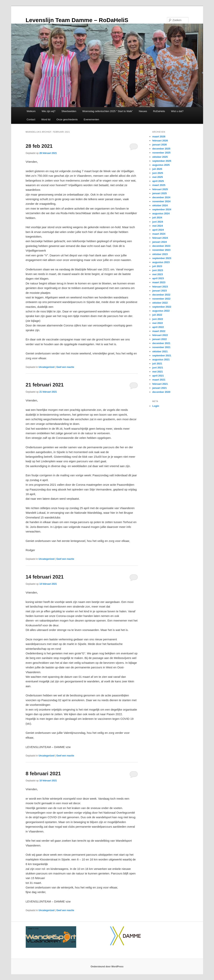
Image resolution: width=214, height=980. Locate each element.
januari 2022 (160, 339)
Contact (31, 119)
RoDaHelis (159, 111)
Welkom (31, 111)
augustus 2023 (161, 262)
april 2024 (158, 230)
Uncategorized (47, 367)
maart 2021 (159, 380)
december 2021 (161, 343)
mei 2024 (158, 226)
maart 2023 (159, 282)
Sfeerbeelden (69, 111)
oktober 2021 (160, 351)
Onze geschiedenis (67, 119)
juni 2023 (158, 270)
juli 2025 (157, 169)
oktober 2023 (160, 254)
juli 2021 (157, 364)
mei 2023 (158, 274)
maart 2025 (159, 185)
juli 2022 (157, 315)
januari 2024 (160, 242)
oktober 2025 (160, 157)
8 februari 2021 (43, 774)
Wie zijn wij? (49, 111)
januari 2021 (160, 388)
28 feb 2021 (39, 146)
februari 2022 (160, 335)
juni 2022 (158, 319)
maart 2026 (159, 137)
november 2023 (162, 250)
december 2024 (161, 197)
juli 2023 (157, 266)
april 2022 (158, 327)
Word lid (46, 119)
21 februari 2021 (45, 385)
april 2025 (158, 181)
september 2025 (162, 161)
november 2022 (162, 299)
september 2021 (162, 355)
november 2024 (162, 201)
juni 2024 (158, 222)
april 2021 (158, 376)
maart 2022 (159, 331)
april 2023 (158, 278)
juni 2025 (158, 173)
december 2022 (161, 295)
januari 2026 (160, 145)
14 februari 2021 (45, 577)
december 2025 (161, 149)
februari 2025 (160, 189)
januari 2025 (160, 193)
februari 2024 (160, 238)
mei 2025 (158, 177)
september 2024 (162, 209)
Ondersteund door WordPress (107, 967)
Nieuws (143, 111)
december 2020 (161, 392)
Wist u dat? (177, 111)
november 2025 (162, 153)
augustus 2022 (161, 311)
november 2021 (162, 347)
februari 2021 (160, 384)
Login (156, 406)
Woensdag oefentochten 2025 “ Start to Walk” (108, 111)
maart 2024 (159, 234)
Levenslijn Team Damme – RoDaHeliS (77, 20)
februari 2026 (160, 141)
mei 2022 (158, 323)
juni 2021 (158, 368)
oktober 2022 (160, 303)
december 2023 (161, 246)
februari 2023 (160, 287)
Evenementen (91, 119)
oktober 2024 (160, 205)
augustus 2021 (161, 360)
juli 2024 (157, 218)
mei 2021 (158, 372)
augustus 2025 (161, 165)
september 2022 (162, 307)
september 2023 (162, 258)
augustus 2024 (161, 213)
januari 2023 (160, 291)
